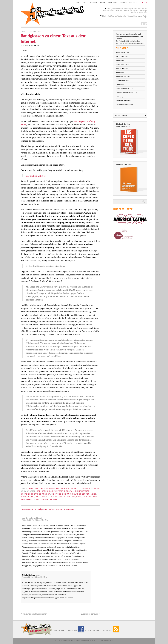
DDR (39, 491)
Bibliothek (113, 3)
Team (84, 3)
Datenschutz (107, 640)
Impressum (86, 640)
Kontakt (96, 640)
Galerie (133, 3)
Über (77, 3)
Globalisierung (121, 76)
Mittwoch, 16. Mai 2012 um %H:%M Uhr (36, 520)
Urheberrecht (28, 499)
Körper (118, 85)
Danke (103, 3)
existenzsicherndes (31, 494)
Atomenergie (120, 52)
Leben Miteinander (123, 88)
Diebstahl (69, 491)
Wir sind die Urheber (47, 499)
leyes (94, 494)
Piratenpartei (43, 497)
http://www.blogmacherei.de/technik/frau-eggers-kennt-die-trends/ (48, 598)
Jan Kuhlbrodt (32, 46)
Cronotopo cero (37, 488)
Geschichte (120, 68)
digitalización (82, 491)
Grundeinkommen (81, 494)
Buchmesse (120, 56)
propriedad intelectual (63, 497)
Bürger (118, 60)
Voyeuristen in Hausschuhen (35, 614)
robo (79, 497)
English (124, 3)
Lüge (118, 97)
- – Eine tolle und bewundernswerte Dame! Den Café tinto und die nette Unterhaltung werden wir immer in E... (125, 10)
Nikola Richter (29, 575)
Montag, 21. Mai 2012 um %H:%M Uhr (35, 577)
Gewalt (118, 72)
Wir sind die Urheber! (36, 176)
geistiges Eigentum (61, 494)
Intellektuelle (120, 80)
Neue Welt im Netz (70, 488)
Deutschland (53, 488)
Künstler (93, 3)
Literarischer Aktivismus (125, 93)
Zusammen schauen (89, 488)
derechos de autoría (52, 491)
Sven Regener (90, 497)
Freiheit (46, 494)
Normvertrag (28, 497)
